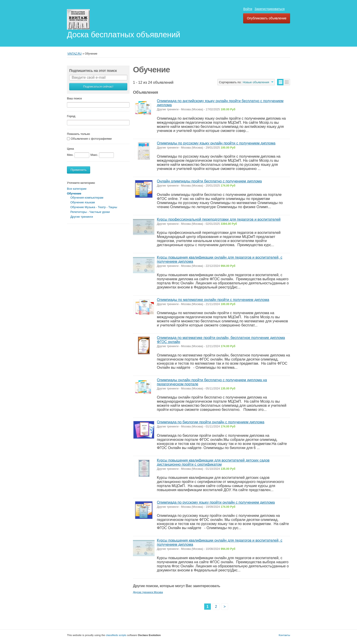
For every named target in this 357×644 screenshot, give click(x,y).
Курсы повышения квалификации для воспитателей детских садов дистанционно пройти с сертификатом (213, 462)
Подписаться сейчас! (98, 87)
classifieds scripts (116, 635)
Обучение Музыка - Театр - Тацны (94, 207)
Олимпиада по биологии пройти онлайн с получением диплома (211, 422)
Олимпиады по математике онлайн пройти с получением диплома (213, 300)
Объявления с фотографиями (91, 139)
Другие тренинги (82, 217)
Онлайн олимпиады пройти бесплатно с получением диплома (209, 181)
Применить (79, 170)
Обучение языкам (83, 202)
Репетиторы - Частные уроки (90, 212)
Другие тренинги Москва (148, 592)
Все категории (77, 189)
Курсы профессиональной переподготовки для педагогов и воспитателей (219, 219)
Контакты (284, 635)
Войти (248, 9)
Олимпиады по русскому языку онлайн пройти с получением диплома (216, 143)
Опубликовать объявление (267, 18)
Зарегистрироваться (270, 9)
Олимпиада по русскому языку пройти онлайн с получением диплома (216, 502)
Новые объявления (256, 82)
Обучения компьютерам (87, 198)
